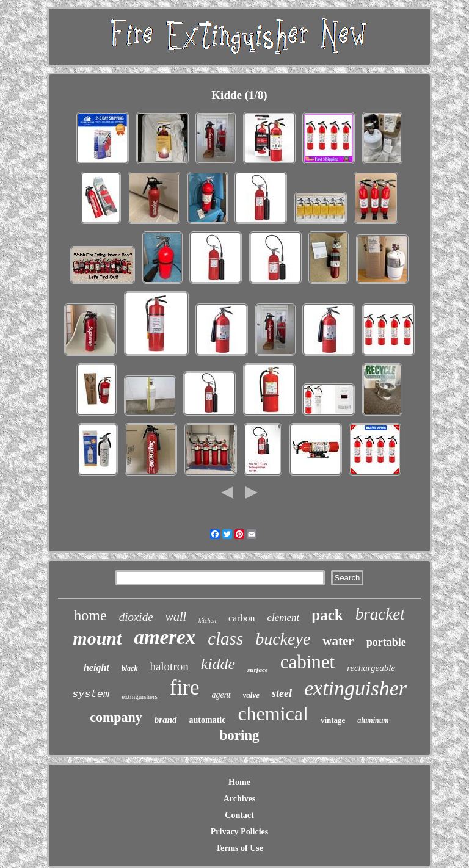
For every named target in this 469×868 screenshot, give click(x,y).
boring (239, 735)
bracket (380, 614)
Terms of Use (239, 848)
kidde (218, 664)
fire (185, 688)
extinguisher (355, 688)
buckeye (283, 639)
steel (282, 693)
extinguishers (140, 696)
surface (258, 670)
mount (97, 638)
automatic (208, 720)
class (225, 638)
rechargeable (371, 668)
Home (239, 782)
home (90, 615)
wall (176, 617)
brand (166, 720)
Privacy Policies (239, 832)
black (130, 668)
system (91, 694)
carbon (242, 618)
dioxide (136, 617)
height (96, 667)
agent (221, 695)
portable (386, 642)
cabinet (308, 662)
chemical (273, 714)
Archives (240, 799)
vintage (333, 720)
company (116, 717)
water (338, 641)
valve (251, 695)
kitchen (207, 620)
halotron (169, 666)
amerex (165, 637)
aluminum (373, 720)
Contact (239, 815)
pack (327, 615)
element (283, 617)
